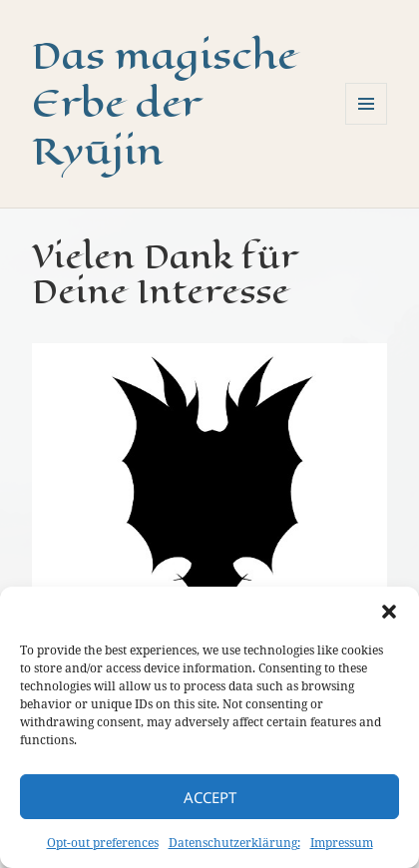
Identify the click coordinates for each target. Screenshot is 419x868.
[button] (389, 612)
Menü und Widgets (367, 124)
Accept (210, 797)
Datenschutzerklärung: (234, 843)
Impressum (342, 843)
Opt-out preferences (103, 843)
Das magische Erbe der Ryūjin (165, 103)
